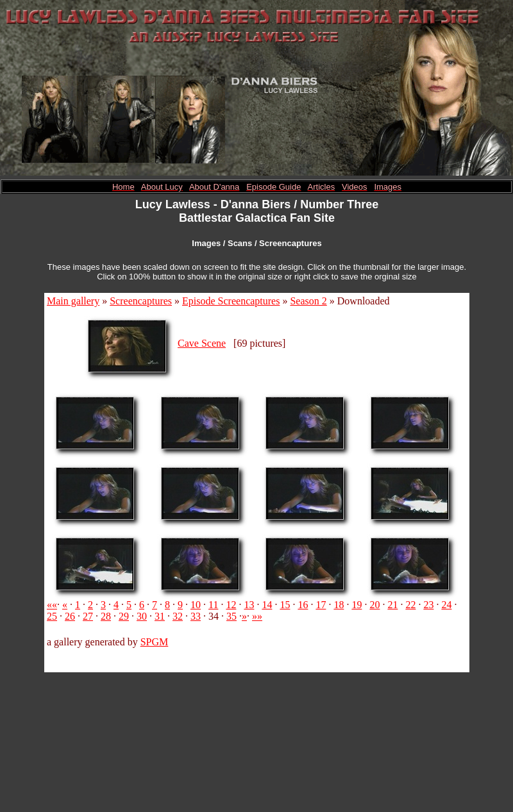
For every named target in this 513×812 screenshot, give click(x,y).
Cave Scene (202, 343)
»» (257, 616)
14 (267, 605)
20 (374, 605)
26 (70, 616)
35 (231, 616)
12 (231, 605)
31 (160, 616)
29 (124, 616)
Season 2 (308, 301)
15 (285, 605)
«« (52, 605)
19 (357, 605)
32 (178, 616)
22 (410, 605)
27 (88, 616)
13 (249, 605)
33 (196, 616)
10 (196, 605)
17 (321, 605)
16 (303, 605)
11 (213, 605)
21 (392, 605)
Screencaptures (141, 301)
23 (428, 605)
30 (142, 616)
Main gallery (73, 301)
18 (339, 605)
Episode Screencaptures (231, 301)
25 (52, 616)
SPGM (155, 642)
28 (106, 616)
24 (446, 605)
